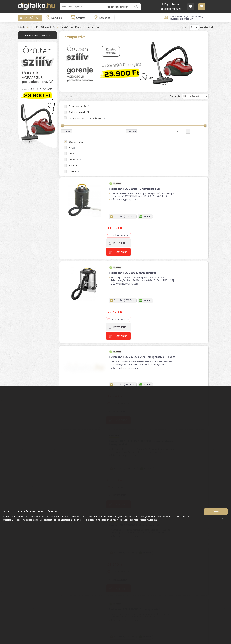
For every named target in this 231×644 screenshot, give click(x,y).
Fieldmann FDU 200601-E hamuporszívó (134, 112)
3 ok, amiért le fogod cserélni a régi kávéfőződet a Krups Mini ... (186, 18)
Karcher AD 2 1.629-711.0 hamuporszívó (134, 301)
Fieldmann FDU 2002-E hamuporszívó (132, 159)
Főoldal (22, 27)
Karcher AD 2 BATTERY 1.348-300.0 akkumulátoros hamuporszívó (141, 256)
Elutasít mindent (216, 520)
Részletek (196, 122)
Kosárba (197, 131)
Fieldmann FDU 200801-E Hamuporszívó (134, 348)
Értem (216, 513)
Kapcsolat (102, 18)
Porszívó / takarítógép (70, 27)
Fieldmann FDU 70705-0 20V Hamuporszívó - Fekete (142, 207)
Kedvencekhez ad (194, 114)
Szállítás (78, 18)
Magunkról (54, 18)
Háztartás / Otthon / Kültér (43, 27)
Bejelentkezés (173, 9)
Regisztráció (171, 4)
